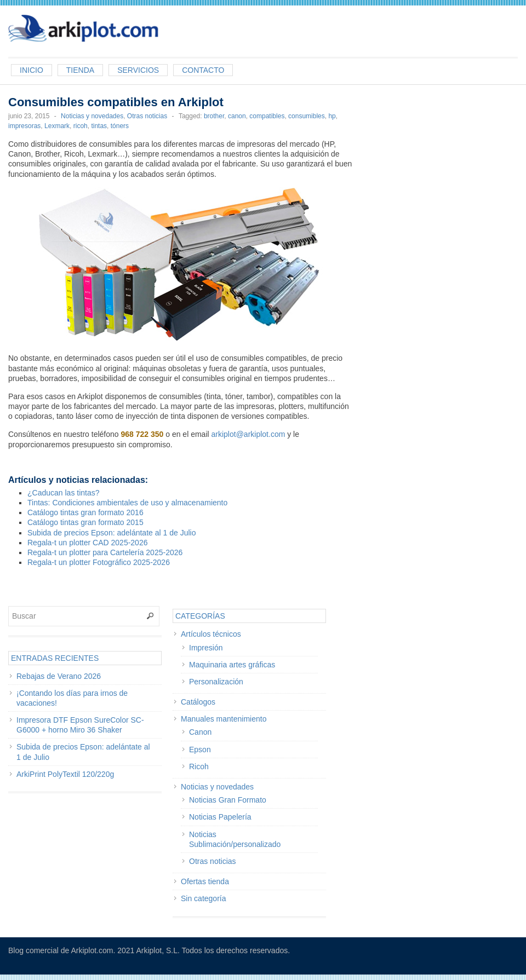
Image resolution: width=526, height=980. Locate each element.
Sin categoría (204, 898)
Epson (200, 750)
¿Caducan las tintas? (64, 493)
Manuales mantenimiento (224, 719)
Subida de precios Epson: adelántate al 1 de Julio (112, 533)
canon (237, 116)
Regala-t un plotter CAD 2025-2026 (87, 543)
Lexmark (57, 126)
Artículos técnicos (211, 634)
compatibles (267, 116)
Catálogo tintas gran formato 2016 (85, 512)
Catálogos (198, 702)
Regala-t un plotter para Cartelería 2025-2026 (105, 552)
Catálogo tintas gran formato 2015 (85, 522)
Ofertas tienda (205, 881)
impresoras (24, 126)
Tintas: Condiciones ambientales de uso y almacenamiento (127, 503)
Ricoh (199, 766)
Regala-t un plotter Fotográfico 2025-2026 (99, 562)
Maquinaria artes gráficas (232, 665)
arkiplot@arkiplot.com (248, 434)
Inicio (32, 70)
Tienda (80, 70)
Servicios (138, 70)
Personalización (216, 682)
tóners (120, 126)
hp (332, 116)
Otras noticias (147, 116)
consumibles (307, 116)
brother (214, 116)
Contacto (203, 70)
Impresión (206, 648)
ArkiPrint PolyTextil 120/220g (65, 774)
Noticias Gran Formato (228, 800)
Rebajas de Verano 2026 (59, 676)
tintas (99, 126)
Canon (200, 732)
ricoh (81, 126)
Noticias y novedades (92, 116)
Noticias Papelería (220, 817)
